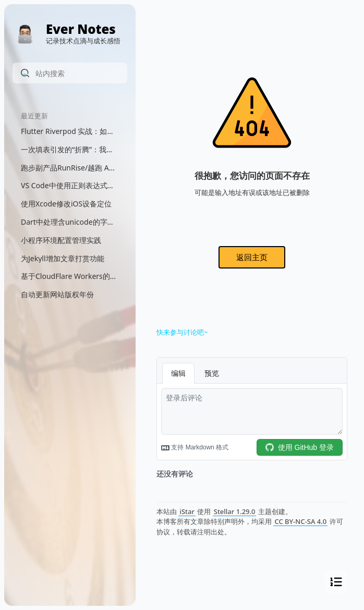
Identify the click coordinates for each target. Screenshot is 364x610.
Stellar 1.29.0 (235, 511)
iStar (187, 511)
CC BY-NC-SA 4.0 (300, 521)
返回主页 (252, 257)
